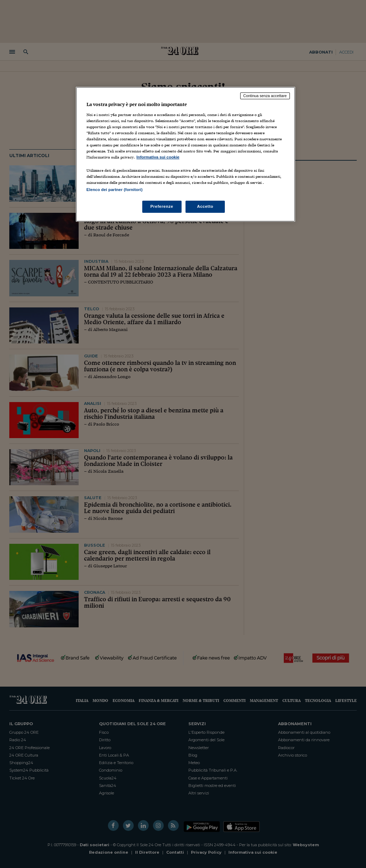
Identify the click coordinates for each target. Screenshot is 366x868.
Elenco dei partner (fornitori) (115, 190)
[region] (186, 154)
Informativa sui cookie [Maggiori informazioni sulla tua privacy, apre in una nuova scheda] (158, 157)
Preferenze (162, 206)
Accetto (205, 206)
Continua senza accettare (265, 96)
